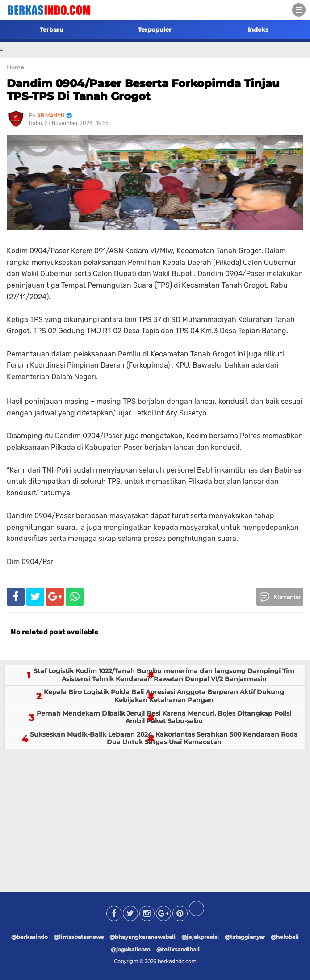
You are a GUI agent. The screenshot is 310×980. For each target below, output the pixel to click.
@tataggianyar (245, 937)
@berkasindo (29, 937)
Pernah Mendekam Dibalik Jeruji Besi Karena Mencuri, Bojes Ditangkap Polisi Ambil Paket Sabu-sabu (164, 717)
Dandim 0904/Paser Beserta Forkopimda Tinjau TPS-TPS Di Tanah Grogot (143, 90)
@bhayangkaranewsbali (142, 937)
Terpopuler (155, 29)
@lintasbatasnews (79, 937)
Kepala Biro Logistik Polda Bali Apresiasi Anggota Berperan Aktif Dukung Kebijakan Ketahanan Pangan (164, 696)
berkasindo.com (177, 961)
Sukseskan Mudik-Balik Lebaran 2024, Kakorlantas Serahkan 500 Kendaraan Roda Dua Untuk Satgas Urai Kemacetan (164, 738)
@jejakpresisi (200, 937)
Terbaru (52, 29)
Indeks (258, 29)
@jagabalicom (131, 949)
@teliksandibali (178, 949)
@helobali (285, 937)
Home (15, 67)
